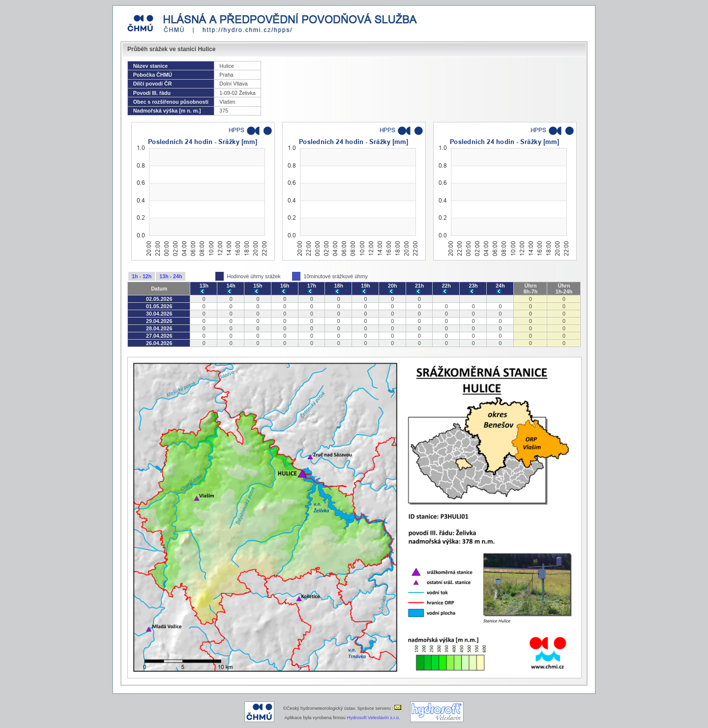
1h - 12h (142, 276)
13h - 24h (171, 276)
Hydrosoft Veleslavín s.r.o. (374, 718)
